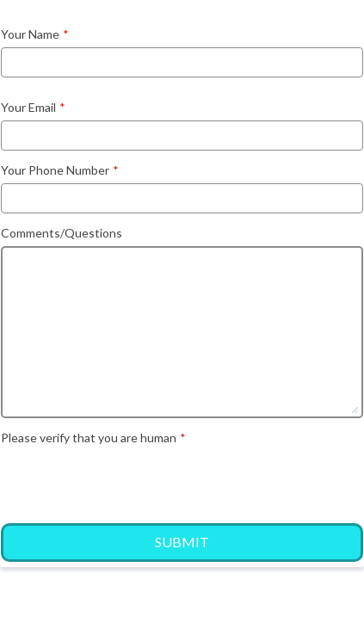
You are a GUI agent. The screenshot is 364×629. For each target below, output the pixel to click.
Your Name (35, 34)
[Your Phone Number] (182, 198)
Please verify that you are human (93, 438)
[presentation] (132, 482)
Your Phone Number (60, 170)
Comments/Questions (62, 233)
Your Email (33, 107)
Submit (182, 542)
